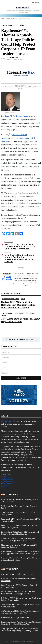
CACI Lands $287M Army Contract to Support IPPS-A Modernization (21, 520)
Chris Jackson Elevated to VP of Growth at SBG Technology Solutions (19, 546)
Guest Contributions (7, 481)
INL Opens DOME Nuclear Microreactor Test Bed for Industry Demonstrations (21, 599)
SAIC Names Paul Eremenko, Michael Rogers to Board (19, 507)
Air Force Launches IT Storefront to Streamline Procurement (19, 580)
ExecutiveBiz (6, 421)
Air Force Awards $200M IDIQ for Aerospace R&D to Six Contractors (20, 501)
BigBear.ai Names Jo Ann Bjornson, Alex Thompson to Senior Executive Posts (20, 559)
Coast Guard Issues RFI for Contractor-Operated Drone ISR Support (19, 586)
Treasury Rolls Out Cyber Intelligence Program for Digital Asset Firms (20, 606)
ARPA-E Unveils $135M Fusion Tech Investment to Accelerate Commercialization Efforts (20, 612)
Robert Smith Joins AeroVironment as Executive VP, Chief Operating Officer (20, 527)
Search (37, 340)
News (23, 299)
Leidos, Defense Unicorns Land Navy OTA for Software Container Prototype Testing (18, 593)
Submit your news (7, 484)
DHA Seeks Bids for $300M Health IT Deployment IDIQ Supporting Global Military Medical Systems (20, 552)
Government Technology (25, 313)
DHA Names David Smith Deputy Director (17, 574)
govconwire (11, 494)
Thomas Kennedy (23, 116)
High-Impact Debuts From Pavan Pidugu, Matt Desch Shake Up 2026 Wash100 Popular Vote (21, 623)
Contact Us (5, 486)
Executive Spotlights (11, 299)
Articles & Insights (7, 479)
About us (4, 477)
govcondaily (11, 569)
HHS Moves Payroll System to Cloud (15, 618)
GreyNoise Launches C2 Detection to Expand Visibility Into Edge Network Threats (18, 540)
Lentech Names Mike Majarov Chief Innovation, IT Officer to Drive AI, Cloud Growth (20, 533)
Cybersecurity (8, 313)
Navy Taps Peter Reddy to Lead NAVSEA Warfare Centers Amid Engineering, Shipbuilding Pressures (20, 630)
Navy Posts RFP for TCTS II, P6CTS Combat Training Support (18, 513)
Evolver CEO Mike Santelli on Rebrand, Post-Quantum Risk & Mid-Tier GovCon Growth (18, 305)
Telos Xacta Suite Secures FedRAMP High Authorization (20, 320)
